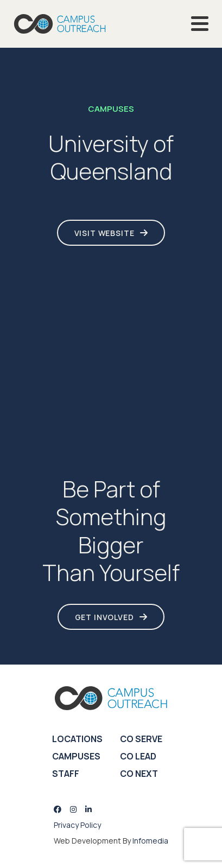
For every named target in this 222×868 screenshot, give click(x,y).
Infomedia (150, 841)
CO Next (139, 774)
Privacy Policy (77, 825)
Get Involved (104, 617)
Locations (77, 739)
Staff (66, 774)
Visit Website (104, 233)
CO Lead (138, 756)
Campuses (76, 756)
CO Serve (141, 739)
